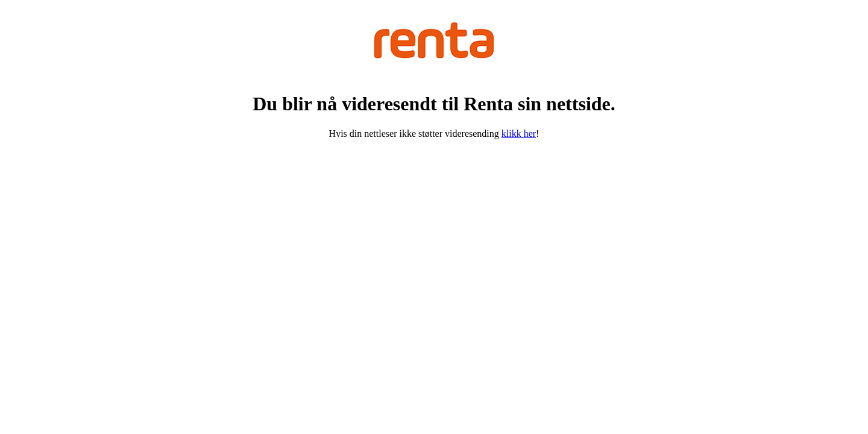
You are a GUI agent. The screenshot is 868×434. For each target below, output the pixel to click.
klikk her (519, 134)
